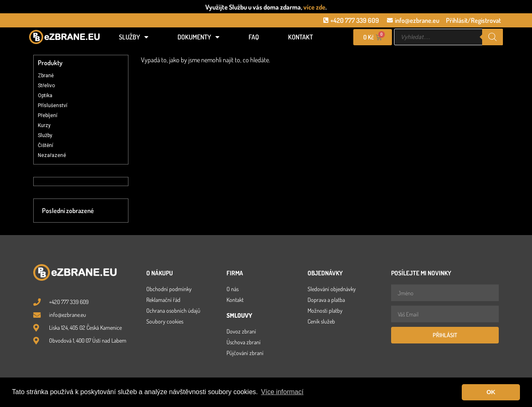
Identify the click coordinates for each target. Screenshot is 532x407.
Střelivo (46, 86)
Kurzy (44, 125)
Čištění (46, 145)
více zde (314, 7)
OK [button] (491, 392)
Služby (134, 37)
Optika (45, 96)
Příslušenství (53, 105)
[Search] (493, 37)
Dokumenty (198, 37)
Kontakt (300, 37)
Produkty (50, 63)
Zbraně (46, 76)
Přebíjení (48, 115)
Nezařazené (52, 155)
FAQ (254, 37)
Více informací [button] (282, 392)
